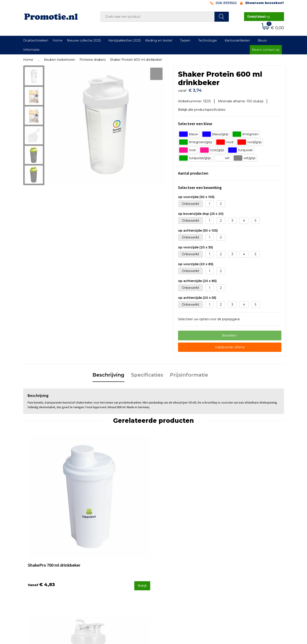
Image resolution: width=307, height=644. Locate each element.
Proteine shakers (93, 60)
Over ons (101, 553)
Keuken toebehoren (60, 60)
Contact (165, 553)
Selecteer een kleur (195, 122)
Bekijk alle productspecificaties (203, 107)
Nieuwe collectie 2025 (84, 40)
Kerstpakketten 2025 (125, 40)
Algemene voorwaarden (242, 553)
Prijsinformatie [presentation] (189, 373)
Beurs (262, 40)
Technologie (208, 40)
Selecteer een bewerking (200, 186)
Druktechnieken (36, 40)
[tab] (108, 373)
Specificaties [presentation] (147, 373)
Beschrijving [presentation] (108, 373)
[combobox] (158, 17)
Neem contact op (266, 50)
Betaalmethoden (172, 558)
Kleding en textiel (159, 40)
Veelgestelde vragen (110, 558)
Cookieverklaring (236, 558)
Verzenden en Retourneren (180, 564)
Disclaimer (232, 570)
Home (58, 40)
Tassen (185, 40)
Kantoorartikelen (237, 40)
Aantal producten (193, 171)
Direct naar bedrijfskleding (259, 17)
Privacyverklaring (237, 564)
